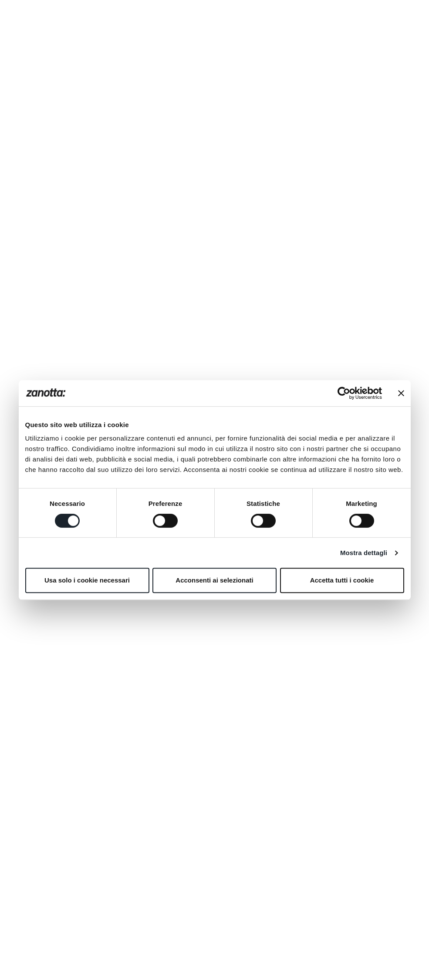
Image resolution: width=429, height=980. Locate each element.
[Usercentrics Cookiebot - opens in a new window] (344, 393)
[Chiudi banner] (401, 393)
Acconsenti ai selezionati (214, 580)
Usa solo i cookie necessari (87, 580)
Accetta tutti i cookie (342, 580)
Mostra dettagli (364, 553)
